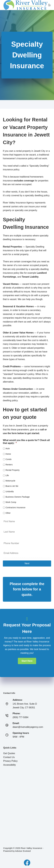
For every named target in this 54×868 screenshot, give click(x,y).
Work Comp (11, 502)
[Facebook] (27, 863)
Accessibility (10, 765)
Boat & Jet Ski (12, 486)
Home (8, 454)
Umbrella (10, 492)
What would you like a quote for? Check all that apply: (26, 442)
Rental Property (12, 470)
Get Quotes (9, 753)
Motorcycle (10, 481)
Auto (8, 448)
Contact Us (9, 757)
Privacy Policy (11, 761)
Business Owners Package (17, 497)
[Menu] (50, 5)
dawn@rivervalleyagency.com (28, 727)
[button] (27, 661)
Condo (8, 459)
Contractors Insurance (15, 507)
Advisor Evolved (23, 851)
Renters (9, 465)
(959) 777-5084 (21, 717)
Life (7, 475)
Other (8, 513)
